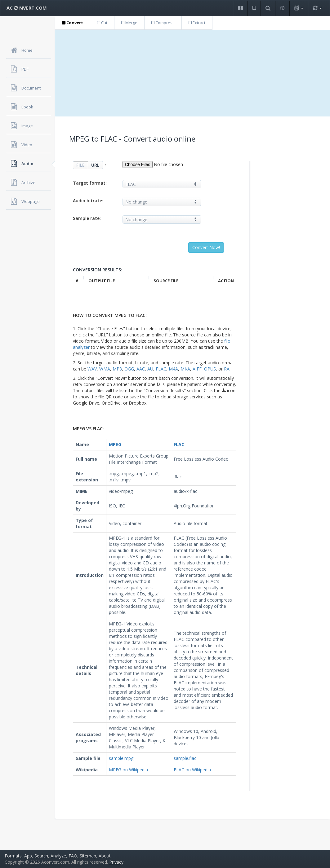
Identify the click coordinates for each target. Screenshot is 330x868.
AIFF (197, 369)
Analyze (58, 856)
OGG (129, 369)
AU (150, 369)
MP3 (117, 369)
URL (95, 165)
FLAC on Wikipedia (192, 770)
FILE (80, 165)
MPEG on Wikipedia (128, 770)
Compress (163, 23)
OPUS (210, 369)
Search (41, 856)
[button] (240, 8)
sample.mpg (121, 758)
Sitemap (88, 856)
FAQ (73, 856)
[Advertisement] (193, 73)
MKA (185, 369)
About (105, 856)
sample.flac (185, 758)
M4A (173, 369)
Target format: (90, 183)
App (28, 856)
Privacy (116, 862)
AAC (141, 369)
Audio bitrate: (88, 201)
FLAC (161, 369)
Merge (129, 23)
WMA (105, 369)
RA (227, 369)
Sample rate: (87, 218)
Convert (73, 23)
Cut (102, 23)
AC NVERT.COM (27, 8)
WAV (92, 369)
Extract (197, 23)
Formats (13, 856)
